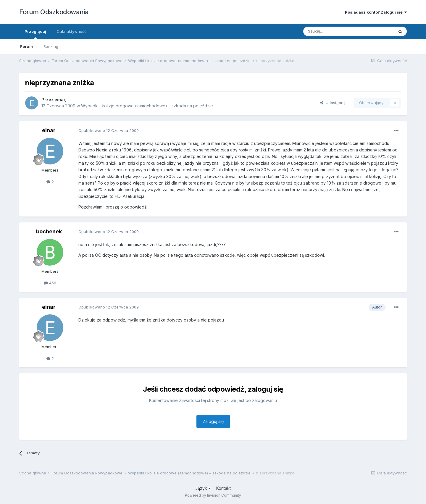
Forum (26, 46)
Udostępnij (333, 103)
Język (203, 488)
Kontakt (224, 488)
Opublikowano (109, 130)
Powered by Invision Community (213, 495)
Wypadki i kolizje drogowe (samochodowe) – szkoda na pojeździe (147, 106)
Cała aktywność (72, 31)
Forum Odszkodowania (54, 12)
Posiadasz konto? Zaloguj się (376, 12)
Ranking (51, 46)
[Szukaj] (334, 31)
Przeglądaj (35, 34)
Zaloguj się (213, 421)
